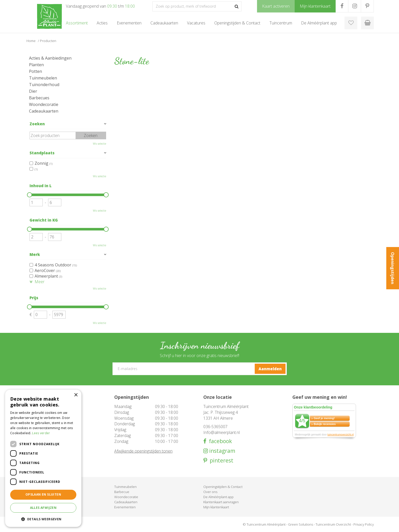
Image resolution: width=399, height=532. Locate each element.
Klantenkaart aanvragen (221, 502)
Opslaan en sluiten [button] (43, 494)
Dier (33, 91)
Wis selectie (99, 144)
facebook (219, 441)
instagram (222, 451)
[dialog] (43, 458)
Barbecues (39, 98)
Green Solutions (301, 524)
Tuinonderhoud (44, 85)
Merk (35, 254)
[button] (43, 519)
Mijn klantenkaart (216, 507)
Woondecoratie (44, 104)
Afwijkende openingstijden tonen (143, 451)
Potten (35, 71)
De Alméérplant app (218, 497)
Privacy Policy (364, 524)
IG (355, 6)
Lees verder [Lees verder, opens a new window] (41, 433)
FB (342, 6)
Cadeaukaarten (44, 111)
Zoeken (37, 124)
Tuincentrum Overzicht (333, 524)
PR (367, 6)
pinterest (220, 461)
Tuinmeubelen (43, 78)
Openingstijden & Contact (223, 487)
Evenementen (125, 507)
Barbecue (122, 492)
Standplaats (42, 153)
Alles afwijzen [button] (43, 508)
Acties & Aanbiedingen (50, 58)
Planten (36, 65)
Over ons (210, 492)
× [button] (76, 395)
